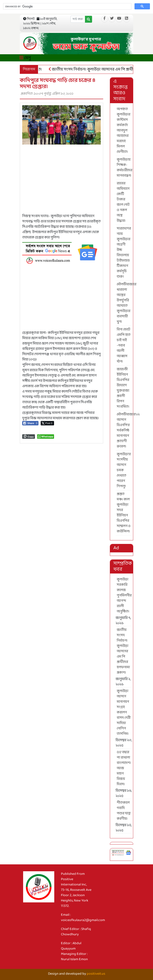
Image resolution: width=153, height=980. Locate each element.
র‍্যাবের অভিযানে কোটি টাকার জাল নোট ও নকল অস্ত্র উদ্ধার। (123, 202)
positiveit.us (96, 974)
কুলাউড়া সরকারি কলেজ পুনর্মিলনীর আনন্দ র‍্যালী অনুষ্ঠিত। (124, 595)
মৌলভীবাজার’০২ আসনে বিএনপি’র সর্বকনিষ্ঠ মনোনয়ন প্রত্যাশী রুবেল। (124, 430)
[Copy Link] (29, 437)
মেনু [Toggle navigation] (25, 58)
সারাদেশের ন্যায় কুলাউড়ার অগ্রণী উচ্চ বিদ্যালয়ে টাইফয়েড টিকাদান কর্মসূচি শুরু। (124, 253)
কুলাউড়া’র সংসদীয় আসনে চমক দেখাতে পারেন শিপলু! (124, 470)
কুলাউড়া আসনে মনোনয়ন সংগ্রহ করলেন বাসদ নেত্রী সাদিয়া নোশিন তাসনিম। (124, 712)
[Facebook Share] (30, 423)
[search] (67, 6)
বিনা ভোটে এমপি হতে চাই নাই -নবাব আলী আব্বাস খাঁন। (124, 345)
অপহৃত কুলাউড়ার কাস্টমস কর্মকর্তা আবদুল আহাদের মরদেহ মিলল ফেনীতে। (124, 130)
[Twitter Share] (47, 423)
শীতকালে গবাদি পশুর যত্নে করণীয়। (124, 811)
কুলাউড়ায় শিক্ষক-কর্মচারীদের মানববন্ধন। (124, 168)
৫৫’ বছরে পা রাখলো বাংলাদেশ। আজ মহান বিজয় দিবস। (124, 768)
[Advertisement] (61, 182)
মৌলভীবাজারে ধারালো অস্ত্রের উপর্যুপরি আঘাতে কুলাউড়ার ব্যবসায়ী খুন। (124, 303)
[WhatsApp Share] (46, 437)
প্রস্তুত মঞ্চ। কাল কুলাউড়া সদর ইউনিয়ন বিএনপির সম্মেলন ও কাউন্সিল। (124, 513)
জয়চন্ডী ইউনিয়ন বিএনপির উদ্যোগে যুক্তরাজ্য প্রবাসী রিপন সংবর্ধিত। (123, 388)
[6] (61, 252)
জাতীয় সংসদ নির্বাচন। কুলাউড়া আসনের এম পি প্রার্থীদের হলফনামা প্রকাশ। (123, 651)
